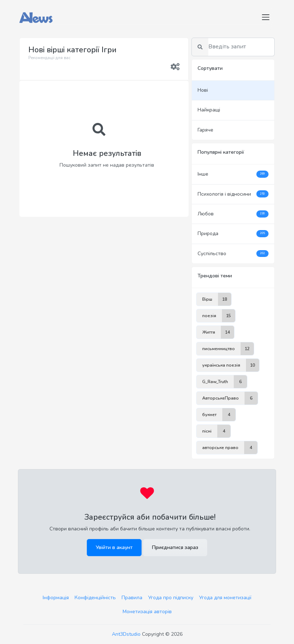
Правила (132, 598)
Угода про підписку (171, 598)
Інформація (56, 598)
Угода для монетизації (225, 598)
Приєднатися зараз (175, 547)
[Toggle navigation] (266, 17)
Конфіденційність (95, 598)
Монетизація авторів (147, 612)
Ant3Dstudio (126, 634)
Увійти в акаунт (114, 547)
